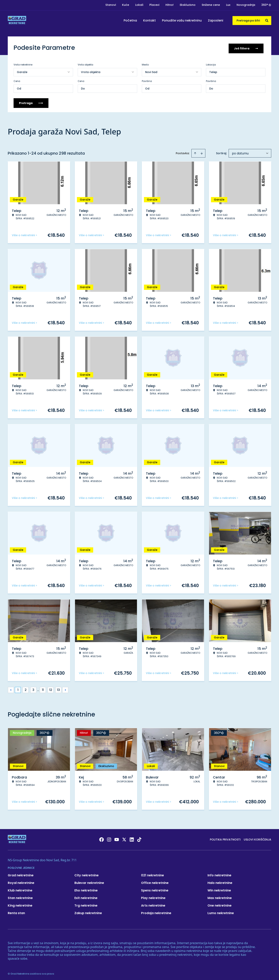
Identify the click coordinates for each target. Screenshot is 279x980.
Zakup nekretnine (88, 912)
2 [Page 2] (26, 688)
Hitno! (170, 5)
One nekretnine (220, 904)
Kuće (126, 5)
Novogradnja (246, 5)
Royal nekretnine (21, 881)
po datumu (240, 152)
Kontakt (149, 20)
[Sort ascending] (195, 152)
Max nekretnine (220, 897)
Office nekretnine (155, 881)
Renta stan (16, 912)
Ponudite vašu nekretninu (182, 20)
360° (266, 5)
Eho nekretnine (86, 889)
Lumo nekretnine (221, 912)
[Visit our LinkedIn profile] (132, 838)
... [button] (38, 688)
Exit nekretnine (86, 897)
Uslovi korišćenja (257, 838)
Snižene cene (211, 5)
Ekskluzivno (188, 5)
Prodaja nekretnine (156, 912)
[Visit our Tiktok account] (139, 838)
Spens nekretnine (155, 889)
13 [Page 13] (58, 688)
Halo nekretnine (220, 881)
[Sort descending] (202, 152)
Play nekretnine (153, 897)
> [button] (65, 689)
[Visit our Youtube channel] (117, 838)
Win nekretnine (219, 889)
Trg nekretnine (86, 904)
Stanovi (111, 5)
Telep (213, 71)
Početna (130, 20)
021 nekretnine (152, 874)
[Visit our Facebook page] (102, 838)
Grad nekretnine (21, 874)
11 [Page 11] (43, 688)
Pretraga (31, 102)
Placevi (154, 5)
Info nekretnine (219, 874)
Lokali (139, 5)
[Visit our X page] (124, 838)
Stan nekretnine (20, 897)
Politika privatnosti (225, 838)
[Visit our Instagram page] (109, 838)
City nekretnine (87, 874)
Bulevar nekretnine (89, 881)
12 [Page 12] (51, 688)
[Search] (267, 21)
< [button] (11, 689)
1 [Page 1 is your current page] (18, 688)
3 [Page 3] (33, 688)
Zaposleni (216, 20)
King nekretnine (20, 904)
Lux (228, 5)
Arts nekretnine (153, 904)
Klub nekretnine (20, 889)
